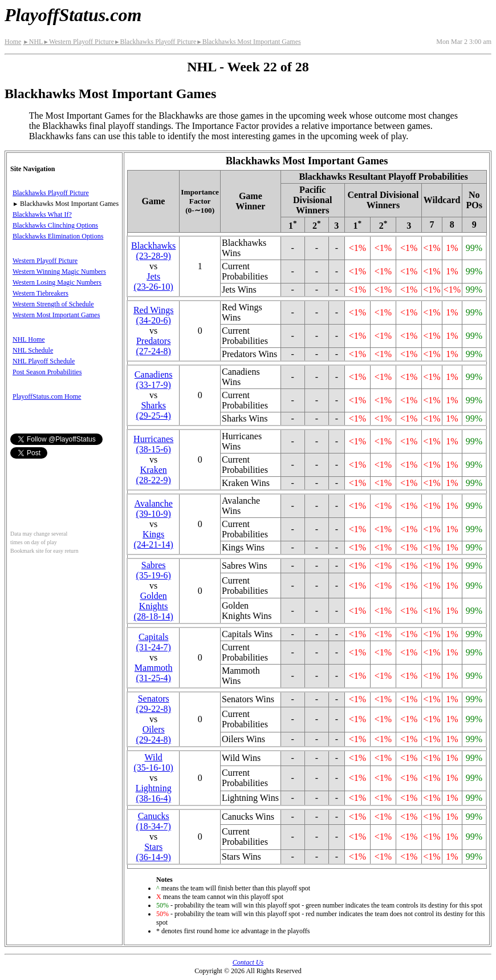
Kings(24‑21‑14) (154, 539)
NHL (33, 42)
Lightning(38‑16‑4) (154, 793)
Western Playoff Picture (78, 42)
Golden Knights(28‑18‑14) (154, 606)
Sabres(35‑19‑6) (154, 570)
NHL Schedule (33, 350)
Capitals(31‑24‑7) (154, 642)
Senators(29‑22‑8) (154, 704)
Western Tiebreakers (40, 293)
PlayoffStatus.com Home (47, 396)
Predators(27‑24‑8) (154, 346)
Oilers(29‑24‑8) (154, 734)
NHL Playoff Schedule (44, 361)
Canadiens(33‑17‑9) (154, 380)
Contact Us (248, 962)
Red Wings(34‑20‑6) (154, 315)
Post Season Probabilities (47, 372)
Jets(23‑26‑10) (154, 282)
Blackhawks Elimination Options (58, 236)
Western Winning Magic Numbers (59, 272)
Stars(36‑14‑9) (154, 852)
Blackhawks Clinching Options (55, 225)
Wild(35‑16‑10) (154, 762)
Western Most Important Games (56, 315)
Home (13, 42)
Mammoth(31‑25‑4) (154, 673)
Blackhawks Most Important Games (248, 42)
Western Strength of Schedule (53, 304)
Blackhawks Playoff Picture (155, 42)
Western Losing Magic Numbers (57, 282)
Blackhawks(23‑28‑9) (153, 251)
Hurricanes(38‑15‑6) (153, 444)
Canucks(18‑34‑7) (154, 821)
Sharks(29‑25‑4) (154, 410)
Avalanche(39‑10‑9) (154, 509)
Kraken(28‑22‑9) (154, 475)
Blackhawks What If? (42, 214)
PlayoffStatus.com (73, 15)
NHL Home (29, 339)
